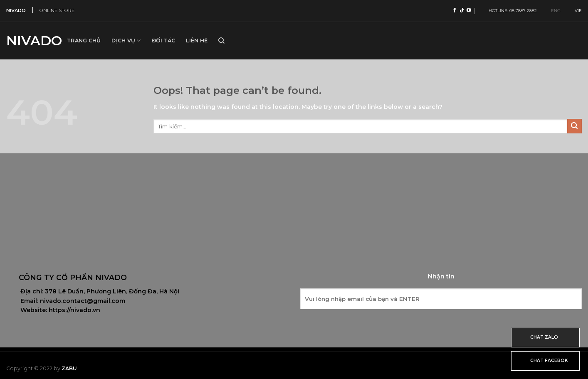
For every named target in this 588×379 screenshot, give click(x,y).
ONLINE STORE (57, 10)
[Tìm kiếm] (221, 41)
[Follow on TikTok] (462, 10)
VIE (575, 11)
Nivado (30, 41)
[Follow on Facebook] (455, 10)
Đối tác (164, 41)
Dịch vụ (126, 41)
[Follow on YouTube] (469, 10)
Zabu (69, 368)
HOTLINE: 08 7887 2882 (511, 11)
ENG (552, 11)
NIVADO (16, 10)
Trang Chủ (84, 41)
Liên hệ (197, 41)
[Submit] (574, 126)
